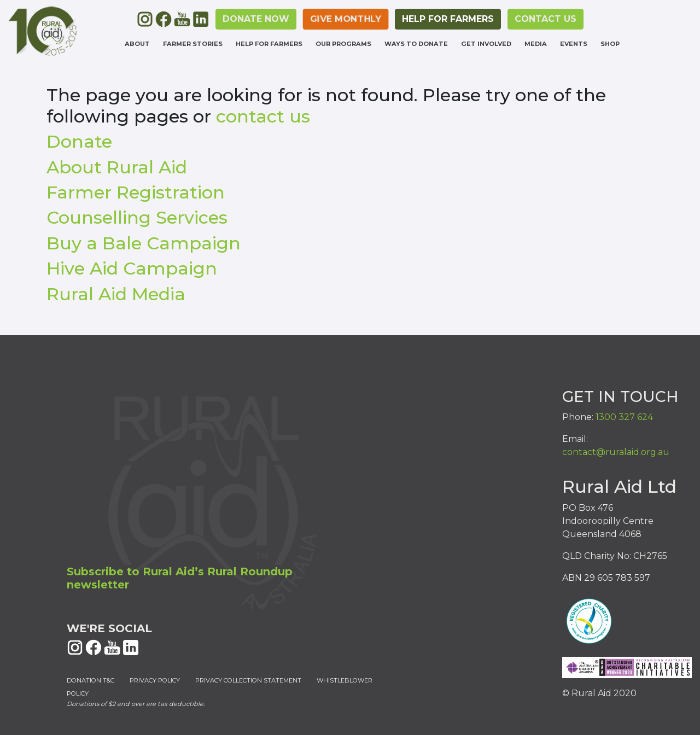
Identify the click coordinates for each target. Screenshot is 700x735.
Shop (610, 44)
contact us (263, 116)
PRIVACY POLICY (155, 680)
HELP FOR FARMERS (448, 19)
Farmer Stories (193, 44)
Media (536, 44)
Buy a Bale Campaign (144, 243)
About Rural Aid (117, 167)
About (137, 44)
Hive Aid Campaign (132, 268)
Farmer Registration (136, 192)
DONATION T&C (91, 680)
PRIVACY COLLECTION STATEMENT (248, 680)
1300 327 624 (624, 417)
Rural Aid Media (116, 294)
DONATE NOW (256, 19)
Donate (79, 141)
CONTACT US (546, 19)
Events (574, 44)
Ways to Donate (416, 44)
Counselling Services (137, 217)
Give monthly (346, 19)
